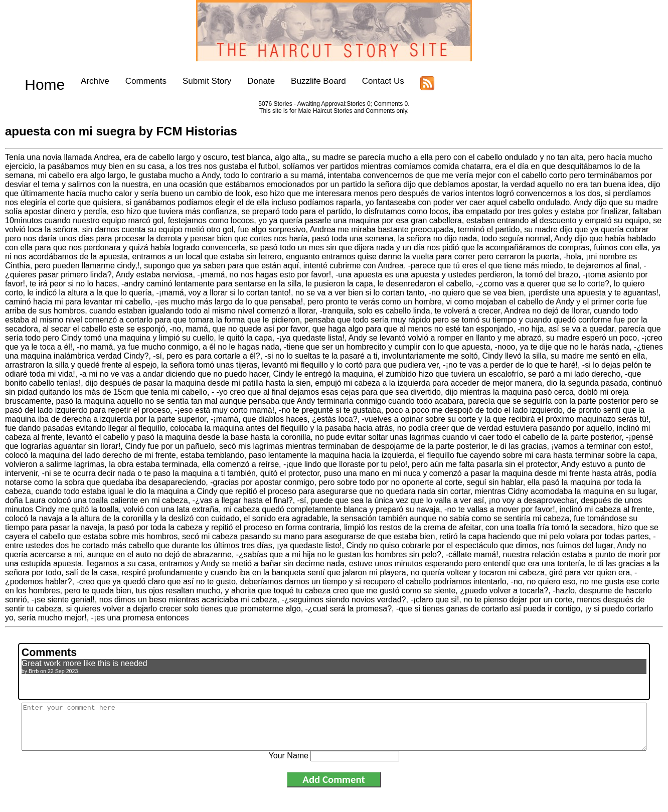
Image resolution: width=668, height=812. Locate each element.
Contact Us (366, 81)
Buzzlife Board (301, 81)
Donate (244, 81)
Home (36, 81)
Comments (128, 81)
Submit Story (190, 81)
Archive (78, 81)
